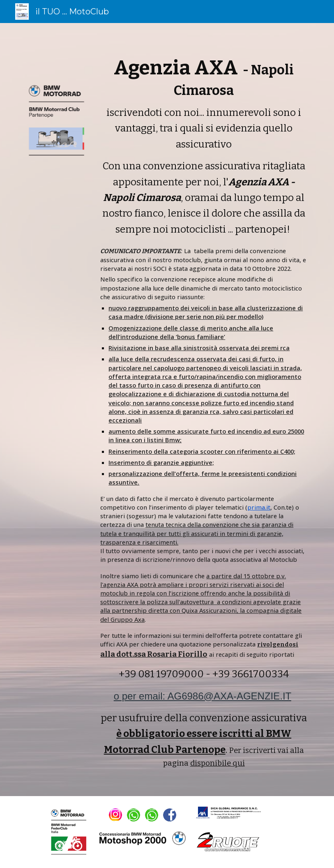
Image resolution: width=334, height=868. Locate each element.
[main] (204, 410)
